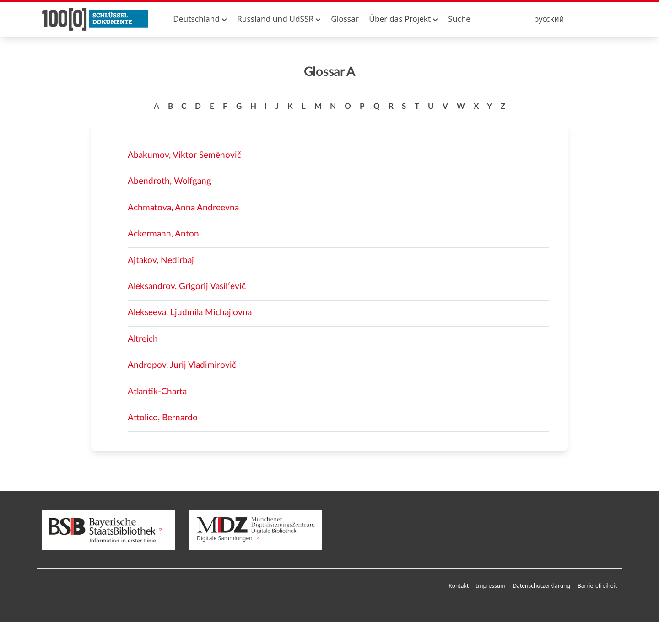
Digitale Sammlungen (256, 530)
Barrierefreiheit (597, 586)
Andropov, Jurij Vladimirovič (182, 365)
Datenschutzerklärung (541, 586)
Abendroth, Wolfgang (169, 181)
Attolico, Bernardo (163, 418)
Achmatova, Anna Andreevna (183, 208)
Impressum (491, 586)
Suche (459, 19)
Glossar (345, 19)
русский (549, 19)
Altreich (143, 339)
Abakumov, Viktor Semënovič (184, 155)
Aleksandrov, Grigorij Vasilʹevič (187, 287)
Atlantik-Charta (157, 392)
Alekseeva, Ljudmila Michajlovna (190, 313)
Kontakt (459, 586)
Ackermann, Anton (163, 234)
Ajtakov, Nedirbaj (161, 260)
